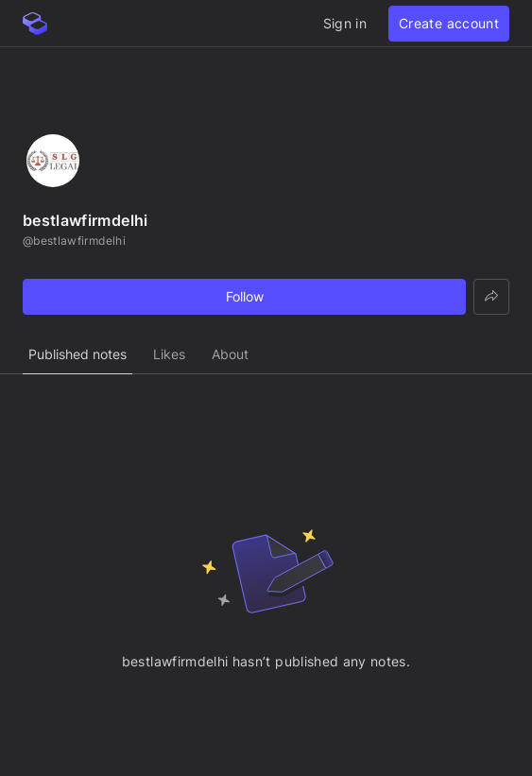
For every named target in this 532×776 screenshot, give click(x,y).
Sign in (345, 23)
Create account (449, 23)
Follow (245, 296)
